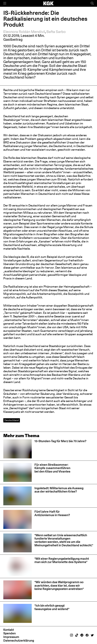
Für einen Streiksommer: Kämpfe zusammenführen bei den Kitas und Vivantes (52, 468)
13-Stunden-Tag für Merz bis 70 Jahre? (60, 441)
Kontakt (9, 630)
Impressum (11, 637)
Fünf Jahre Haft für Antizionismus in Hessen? (52, 513)
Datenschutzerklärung (19, 640)
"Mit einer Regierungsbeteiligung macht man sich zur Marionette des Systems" (62, 560)
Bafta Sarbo (56, 32)
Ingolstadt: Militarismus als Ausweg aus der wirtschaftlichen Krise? (59, 490)
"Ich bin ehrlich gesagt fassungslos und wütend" (52, 607)
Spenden (10, 633)
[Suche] (92, 3)
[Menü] (5, 3)
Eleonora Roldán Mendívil (24, 32)
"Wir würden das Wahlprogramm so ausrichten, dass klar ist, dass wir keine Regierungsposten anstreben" (59, 585)
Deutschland (12, 420)
